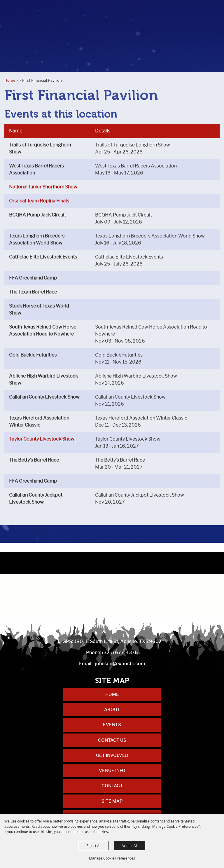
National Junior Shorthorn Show (43, 187)
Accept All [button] (130, 846)
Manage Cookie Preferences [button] (112, 858)
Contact (112, 786)
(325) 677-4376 (120, 653)
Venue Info (112, 771)
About (112, 710)
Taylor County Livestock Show (42, 439)
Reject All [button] (94, 846)
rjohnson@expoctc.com (119, 664)
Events (112, 725)
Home (10, 80)
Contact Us (112, 740)
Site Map (112, 801)
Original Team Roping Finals (39, 201)
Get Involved (112, 755)
